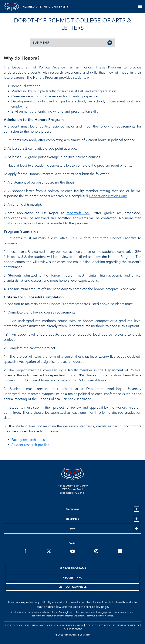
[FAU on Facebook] (25, 551)
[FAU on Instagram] (96, 551)
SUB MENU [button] (41, 43)
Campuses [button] (73, 509)
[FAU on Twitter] (49, 551)
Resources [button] (72, 519)
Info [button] (72, 529)
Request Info (72, 578)
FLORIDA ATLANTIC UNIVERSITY (46, 7)
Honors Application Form (108, 196)
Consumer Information (69, 625)
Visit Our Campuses (73, 587)
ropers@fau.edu (78, 213)
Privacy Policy (14, 625)
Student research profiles (30, 445)
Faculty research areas (28, 440)
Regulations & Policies (38, 625)
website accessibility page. (91, 607)
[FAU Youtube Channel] (73, 551)
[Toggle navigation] (140, 7)
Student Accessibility (126, 625)
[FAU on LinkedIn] (120, 551)
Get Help (91, 625)
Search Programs (73, 568)
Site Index (105, 625)
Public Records (73, 629)
